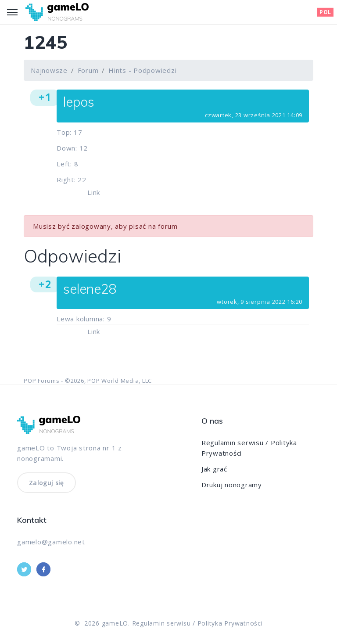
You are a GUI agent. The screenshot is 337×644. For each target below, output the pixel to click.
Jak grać (214, 469)
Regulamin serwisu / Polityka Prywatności (197, 623)
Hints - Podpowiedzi (142, 70)
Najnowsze (49, 70)
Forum (88, 70)
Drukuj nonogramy (232, 485)
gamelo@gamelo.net (51, 542)
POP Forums (42, 381)
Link (94, 192)
